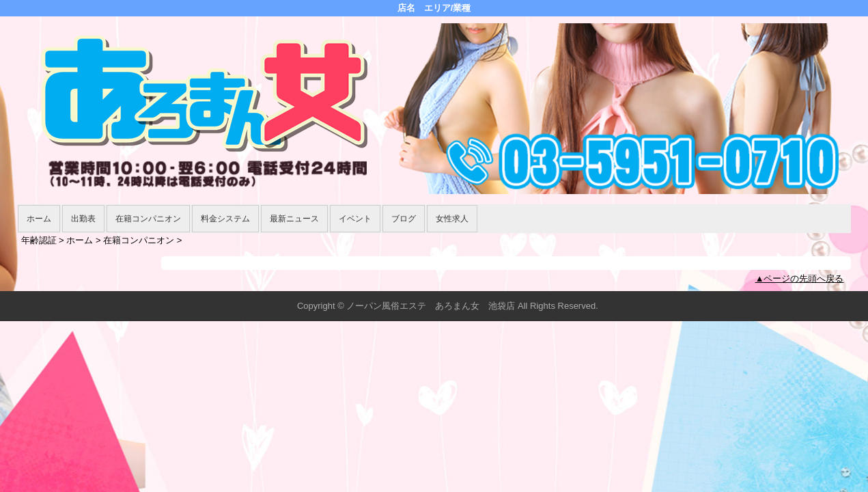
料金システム (225, 219)
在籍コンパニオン (148, 219)
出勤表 (83, 219)
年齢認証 (39, 240)
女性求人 (452, 219)
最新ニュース (294, 219)
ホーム (39, 219)
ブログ (404, 219)
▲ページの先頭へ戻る (800, 278)
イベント (355, 219)
